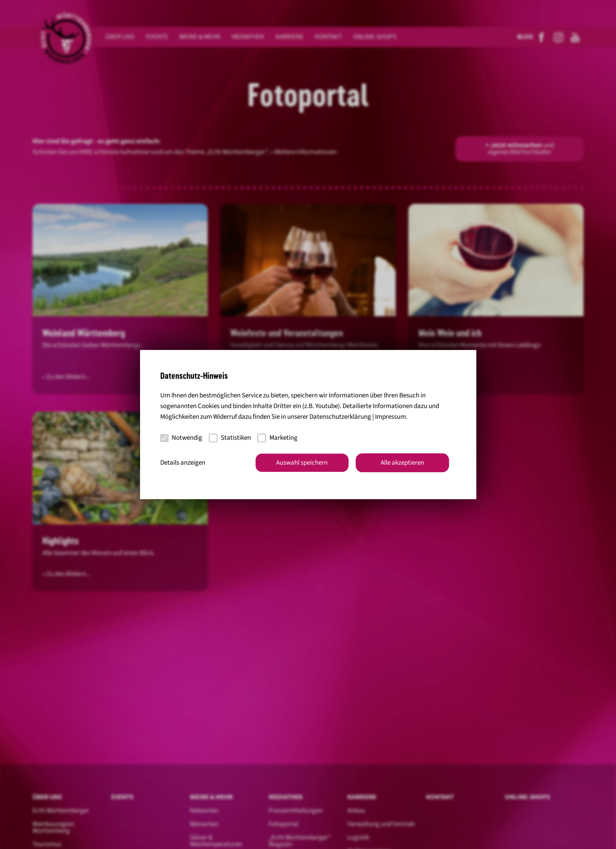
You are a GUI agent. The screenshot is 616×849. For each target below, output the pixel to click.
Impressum (390, 417)
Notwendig (181, 438)
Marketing (278, 438)
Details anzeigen (183, 463)
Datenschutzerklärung (340, 417)
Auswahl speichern (302, 463)
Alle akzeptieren (402, 463)
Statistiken (230, 438)
